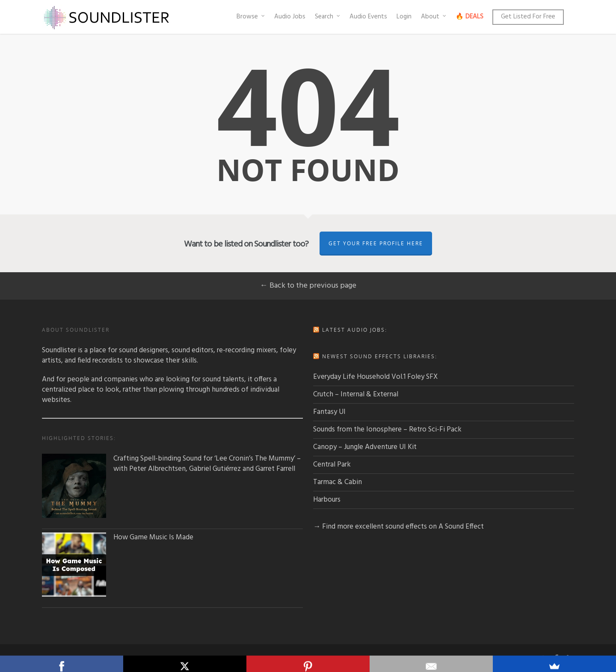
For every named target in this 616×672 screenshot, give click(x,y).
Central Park (332, 465)
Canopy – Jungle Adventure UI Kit (365, 447)
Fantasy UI (329, 412)
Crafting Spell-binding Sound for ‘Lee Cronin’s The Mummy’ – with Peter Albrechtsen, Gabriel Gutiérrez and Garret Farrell (171, 464)
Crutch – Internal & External (356, 394)
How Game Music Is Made (118, 538)
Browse (251, 17)
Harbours (327, 500)
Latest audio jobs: (355, 330)
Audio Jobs (290, 17)
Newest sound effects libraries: (380, 356)
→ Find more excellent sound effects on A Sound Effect (398, 527)
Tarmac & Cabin (338, 482)
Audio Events (368, 17)
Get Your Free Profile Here (376, 243)
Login (404, 17)
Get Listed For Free (528, 17)
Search (328, 17)
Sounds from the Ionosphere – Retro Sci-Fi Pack (387, 430)
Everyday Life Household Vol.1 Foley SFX (375, 377)
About (434, 17)
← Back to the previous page (308, 286)
